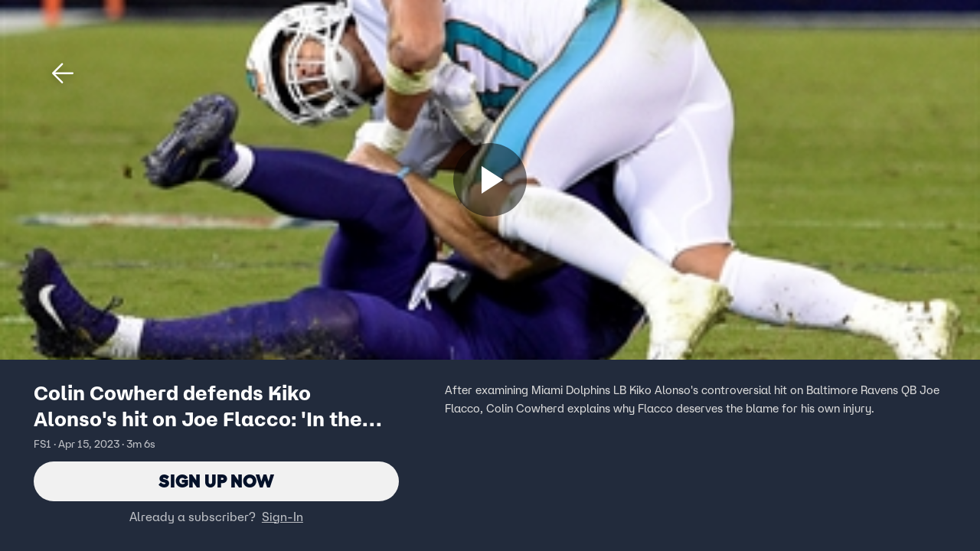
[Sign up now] (490, 180)
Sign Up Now (216, 481)
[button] (63, 73)
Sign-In (283, 517)
